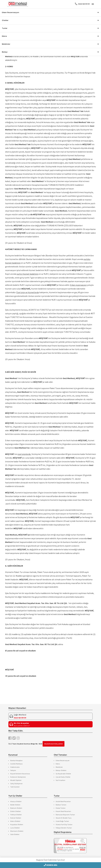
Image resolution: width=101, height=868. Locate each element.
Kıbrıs (4, 36)
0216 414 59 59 (82, 4)
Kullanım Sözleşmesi (18, 777)
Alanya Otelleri (16, 801)
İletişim (13, 770)
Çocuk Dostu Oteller (63, 777)
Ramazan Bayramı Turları (65, 815)
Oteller (5, 20)
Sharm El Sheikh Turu (64, 818)
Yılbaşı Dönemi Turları (64, 828)
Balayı (5, 52)
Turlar (5, 28)
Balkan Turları (61, 805)
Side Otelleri (15, 834)
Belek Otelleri (15, 805)
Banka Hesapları (17, 760)
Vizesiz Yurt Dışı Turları (64, 824)
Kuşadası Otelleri (17, 824)
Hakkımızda (15, 767)
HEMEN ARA (50, 865)
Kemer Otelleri (16, 818)
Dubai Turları (61, 808)
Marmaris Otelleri (17, 831)
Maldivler (6, 44)
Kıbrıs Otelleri (15, 821)
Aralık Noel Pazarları (63, 801)
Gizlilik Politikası (17, 764)
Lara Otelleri (15, 828)
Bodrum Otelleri (16, 808)
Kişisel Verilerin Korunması (20, 774)
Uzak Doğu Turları (62, 821)
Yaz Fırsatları (60, 780)
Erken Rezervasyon (11, 12)
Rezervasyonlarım (54, 744)
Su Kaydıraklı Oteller (63, 774)
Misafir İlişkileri (16, 780)
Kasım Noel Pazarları (63, 811)
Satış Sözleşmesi (16, 784)
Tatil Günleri (15, 787)
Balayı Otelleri (61, 770)
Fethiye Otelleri (16, 815)
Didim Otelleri (16, 811)
